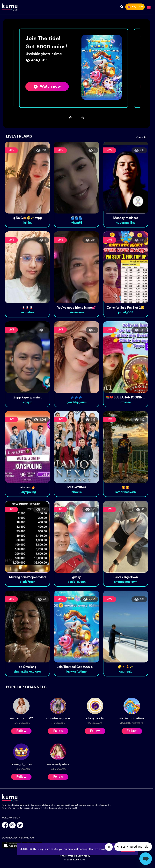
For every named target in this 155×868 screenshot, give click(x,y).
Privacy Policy (83, 856)
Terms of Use (66, 856)
